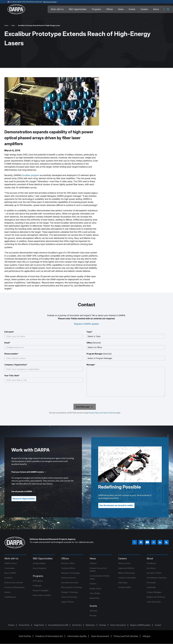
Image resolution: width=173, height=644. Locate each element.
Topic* (90, 332)
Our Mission (151, 563)
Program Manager (99, 354)
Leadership (151, 587)
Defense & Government (14, 583)
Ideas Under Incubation (42, 595)
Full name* (9, 332)
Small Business (10, 597)
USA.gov (146, 636)
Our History (151, 568)
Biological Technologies (71, 573)
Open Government (100, 636)
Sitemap (103, 625)
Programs (96, 9)
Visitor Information (154, 602)
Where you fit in (124, 563)
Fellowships (123, 583)
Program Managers (154, 592)
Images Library (95, 588)
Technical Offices (68, 568)
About (156, 9)
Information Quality (77, 636)
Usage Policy (39, 625)
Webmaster (90, 625)
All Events (93, 611)
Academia (8, 578)
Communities (10, 568)
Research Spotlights (41, 590)
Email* (7, 343)
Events (132, 9)
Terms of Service (109, 413)
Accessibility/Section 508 (58, 625)
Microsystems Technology (72, 587)
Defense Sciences (69, 578)
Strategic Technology (70, 592)
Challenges (37, 586)
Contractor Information (127, 578)
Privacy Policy (94, 413)
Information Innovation (70, 583)
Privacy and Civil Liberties (126, 636)
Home (6, 25)
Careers (144, 9)
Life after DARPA (125, 587)
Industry (7, 592)
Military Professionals (127, 573)
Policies (11, 625)
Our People (151, 583)
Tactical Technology (69, 597)
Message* (91, 365)
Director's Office (68, 563)
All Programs (38, 581)
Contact (158, 625)
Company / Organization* (16, 365)
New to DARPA (10, 573)
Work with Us (57, 9)
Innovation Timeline (154, 573)
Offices (110, 9)
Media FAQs (95, 598)
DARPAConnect (11, 563)
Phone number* (11, 354)
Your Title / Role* (12, 376)
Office (94, 343)
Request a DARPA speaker (86, 324)
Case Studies (95, 593)
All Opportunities (39, 563)
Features (93, 584)
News (121, 9)
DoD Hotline (25, 636)
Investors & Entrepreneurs (15, 587)
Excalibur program (31, 175)
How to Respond (39, 568)
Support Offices (68, 602)
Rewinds (93, 616)
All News (93, 563)
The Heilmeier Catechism (157, 578)
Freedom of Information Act (49, 636)
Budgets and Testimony (156, 597)
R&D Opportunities (78, 9)
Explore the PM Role (126, 568)
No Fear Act (77, 625)
